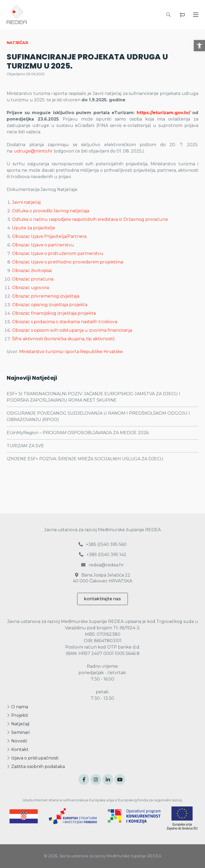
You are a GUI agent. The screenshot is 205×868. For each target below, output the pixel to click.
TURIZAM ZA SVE (25, 446)
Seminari (18, 732)
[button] (199, 46)
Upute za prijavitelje (33, 228)
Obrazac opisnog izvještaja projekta (50, 305)
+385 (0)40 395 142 (103, 555)
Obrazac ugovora (30, 288)
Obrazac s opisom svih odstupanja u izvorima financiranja (72, 330)
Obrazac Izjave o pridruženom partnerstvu (58, 253)
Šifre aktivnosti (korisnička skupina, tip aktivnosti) (63, 339)
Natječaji (18, 724)
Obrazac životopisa (32, 271)
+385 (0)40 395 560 (102, 544)
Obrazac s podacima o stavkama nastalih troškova (65, 322)
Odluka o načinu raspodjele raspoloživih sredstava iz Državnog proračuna (90, 219)
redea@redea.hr (102, 565)
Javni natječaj (26, 202)
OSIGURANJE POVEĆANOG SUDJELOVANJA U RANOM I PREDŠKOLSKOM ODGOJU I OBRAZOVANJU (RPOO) (98, 416)
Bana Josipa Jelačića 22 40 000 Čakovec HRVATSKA (102, 578)
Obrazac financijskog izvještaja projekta (54, 313)
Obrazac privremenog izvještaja (46, 296)
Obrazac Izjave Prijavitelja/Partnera (49, 236)
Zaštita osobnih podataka (36, 767)
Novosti (17, 741)
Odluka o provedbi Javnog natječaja (51, 211)
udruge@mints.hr (33, 151)
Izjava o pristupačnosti (33, 758)
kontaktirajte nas (102, 599)
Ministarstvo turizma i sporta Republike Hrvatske (71, 352)
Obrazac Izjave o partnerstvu (43, 245)
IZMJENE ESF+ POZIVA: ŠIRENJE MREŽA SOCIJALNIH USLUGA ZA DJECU (85, 459)
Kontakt (18, 749)
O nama (17, 707)
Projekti (17, 715)
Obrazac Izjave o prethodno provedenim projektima (68, 262)
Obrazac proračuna (33, 279)
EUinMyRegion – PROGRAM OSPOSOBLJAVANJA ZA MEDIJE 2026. (78, 433)
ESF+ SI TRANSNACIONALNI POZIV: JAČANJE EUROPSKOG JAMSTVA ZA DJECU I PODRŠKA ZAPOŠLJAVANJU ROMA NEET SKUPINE (93, 397)
